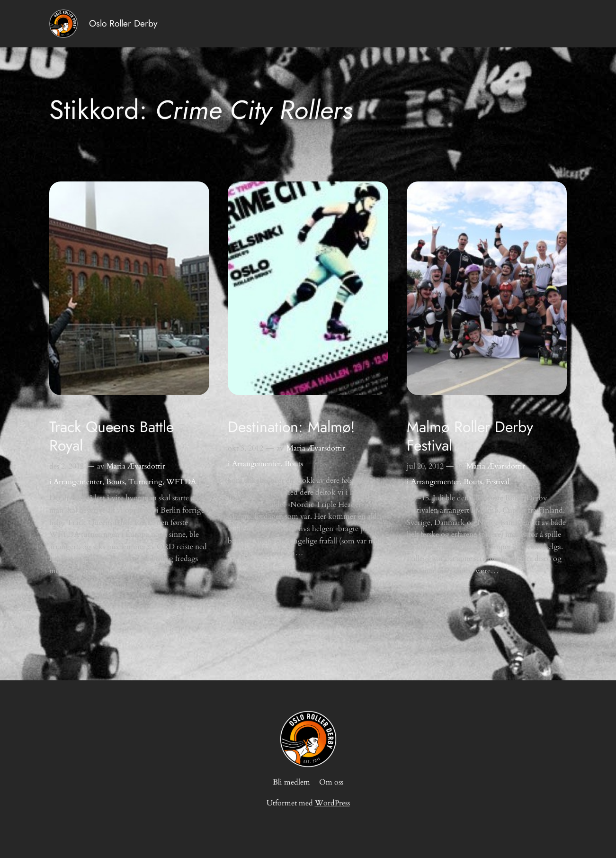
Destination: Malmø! (291, 427)
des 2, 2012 (67, 466)
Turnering (145, 482)
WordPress (332, 803)
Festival (498, 482)
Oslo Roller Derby (123, 23)
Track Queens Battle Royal (112, 436)
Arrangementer (78, 482)
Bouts (115, 482)
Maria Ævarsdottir (136, 466)
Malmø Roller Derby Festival (470, 436)
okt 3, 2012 (246, 448)
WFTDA (181, 482)
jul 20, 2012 (425, 466)
